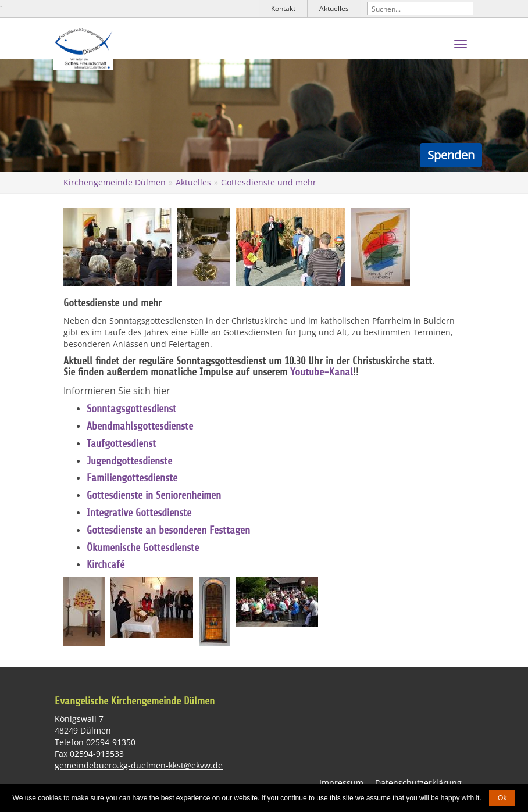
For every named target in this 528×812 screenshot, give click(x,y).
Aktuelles (334, 8)
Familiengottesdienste (132, 478)
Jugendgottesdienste (129, 461)
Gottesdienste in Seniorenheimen (154, 495)
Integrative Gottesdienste (139, 513)
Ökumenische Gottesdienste (143, 548)
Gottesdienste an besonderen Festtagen (168, 530)
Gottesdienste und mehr (269, 182)
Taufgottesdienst (121, 443)
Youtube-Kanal (322, 373)
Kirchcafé (106, 564)
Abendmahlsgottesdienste (140, 426)
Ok (502, 798)
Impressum (341, 783)
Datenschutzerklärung (418, 783)
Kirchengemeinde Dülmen (115, 182)
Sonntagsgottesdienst (131, 409)
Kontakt (283, 8)
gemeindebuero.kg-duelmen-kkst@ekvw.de (139, 765)
